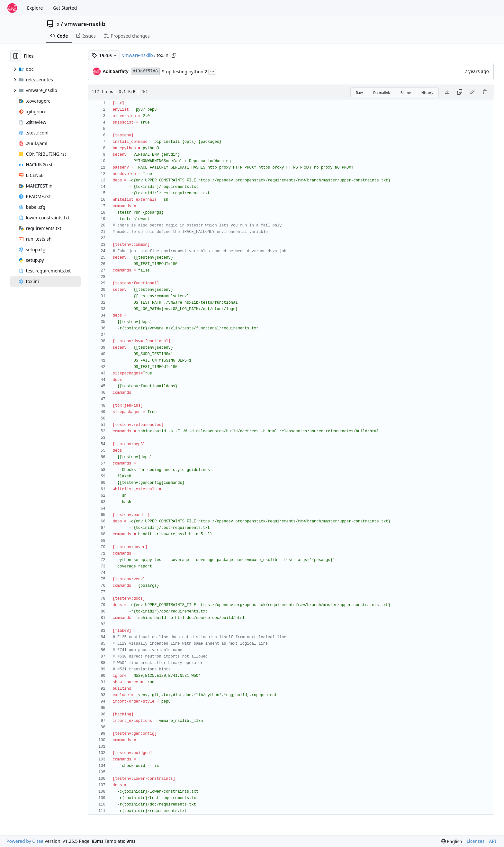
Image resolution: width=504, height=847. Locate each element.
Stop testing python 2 (185, 72)
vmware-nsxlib (85, 24)
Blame (406, 92)
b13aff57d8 (145, 71)
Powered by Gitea (25, 841)
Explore (35, 8)
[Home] (12, 8)
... (212, 71)
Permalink (382, 92)
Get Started (65, 8)
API (492, 841)
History (427, 92)
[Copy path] (174, 55)
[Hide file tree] (16, 56)
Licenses (476, 841)
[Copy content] (460, 92)
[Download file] (447, 92)
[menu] (452, 841)
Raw (359, 92)
